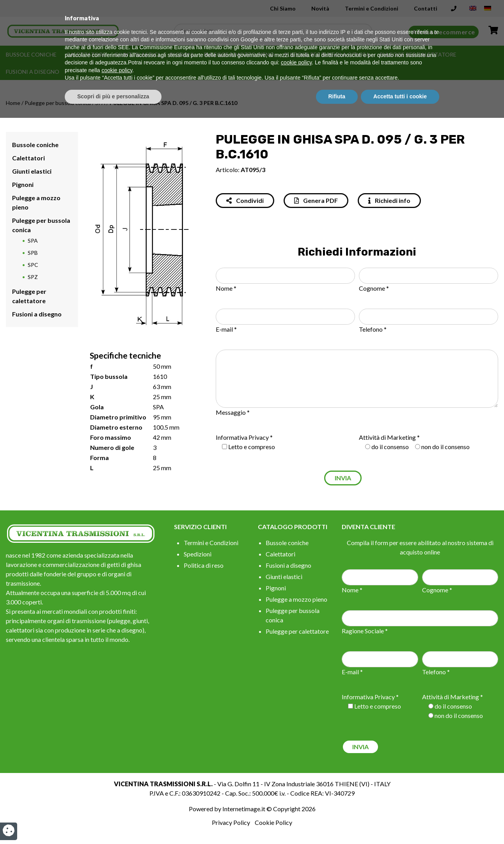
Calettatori (85, 54)
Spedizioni (198, 554)
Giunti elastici (137, 54)
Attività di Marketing (387, 437)
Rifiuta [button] (337, 823)
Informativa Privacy (242, 437)
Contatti (426, 8)
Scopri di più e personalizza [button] (113, 823)
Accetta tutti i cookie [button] (400, 823)
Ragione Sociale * (365, 631)
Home (13, 103)
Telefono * (373, 329)
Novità (320, 8)
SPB (33, 253)
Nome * (226, 288)
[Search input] (275, 31)
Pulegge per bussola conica (327, 54)
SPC (33, 265)
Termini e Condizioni (372, 8)
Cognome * (374, 288)
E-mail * (226, 329)
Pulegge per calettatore (418, 54)
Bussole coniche (31, 54)
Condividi (245, 200)
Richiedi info (389, 200)
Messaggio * (233, 412)
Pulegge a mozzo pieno (239, 54)
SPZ (33, 277)
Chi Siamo (283, 8)
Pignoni (182, 54)
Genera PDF (316, 200)
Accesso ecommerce (444, 32)
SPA (100, 103)
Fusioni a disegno (33, 72)
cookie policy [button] (296, 789)
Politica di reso (204, 565)
